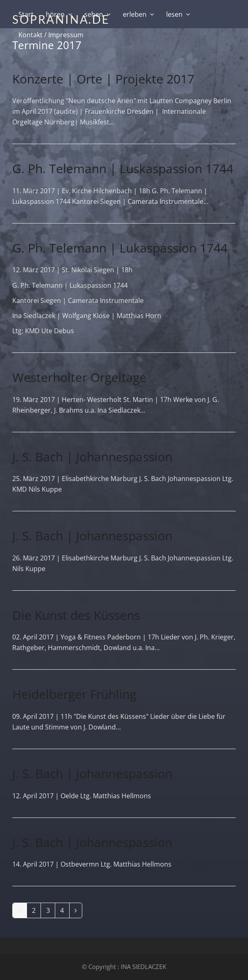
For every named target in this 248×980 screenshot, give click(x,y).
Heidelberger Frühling (74, 694)
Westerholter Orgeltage (79, 377)
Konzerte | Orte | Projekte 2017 (103, 79)
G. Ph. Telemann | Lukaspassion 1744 (120, 248)
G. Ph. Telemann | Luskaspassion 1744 (123, 168)
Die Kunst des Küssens (76, 615)
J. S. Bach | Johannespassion (92, 457)
